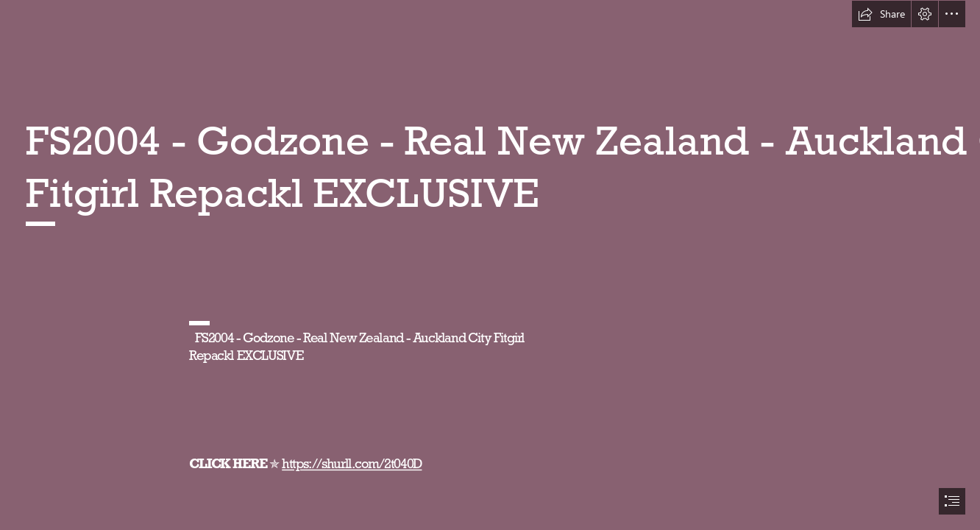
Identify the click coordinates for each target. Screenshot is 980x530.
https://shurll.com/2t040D (352, 464)
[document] (490, 265)
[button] (881, 14)
